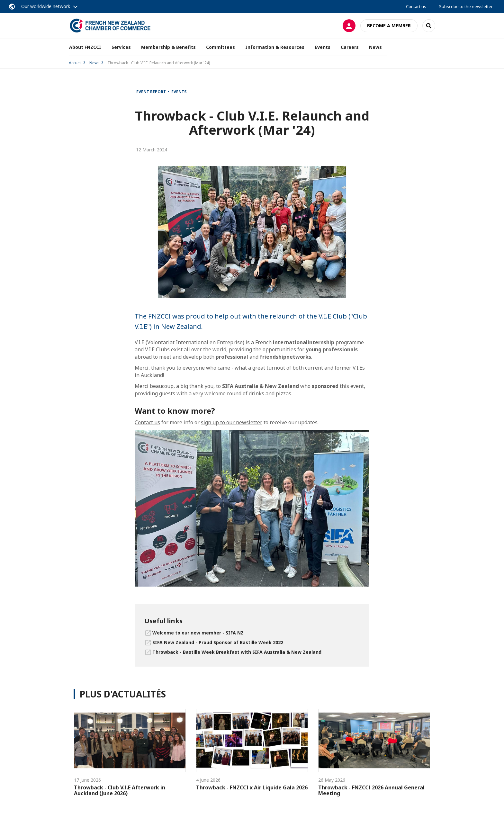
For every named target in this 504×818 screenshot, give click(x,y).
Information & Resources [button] (275, 47)
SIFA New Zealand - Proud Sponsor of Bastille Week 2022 (218, 642)
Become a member (389, 26)
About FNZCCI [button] (85, 47)
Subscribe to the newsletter (466, 6)
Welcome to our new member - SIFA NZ (198, 633)
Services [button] (121, 47)
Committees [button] (221, 47)
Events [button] (323, 47)
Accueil (75, 63)
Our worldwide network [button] (46, 6)
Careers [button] (350, 47)
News (375, 47)
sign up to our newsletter (232, 422)
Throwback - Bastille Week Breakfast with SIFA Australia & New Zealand (237, 652)
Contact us (416, 6)
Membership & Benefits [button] (168, 47)
